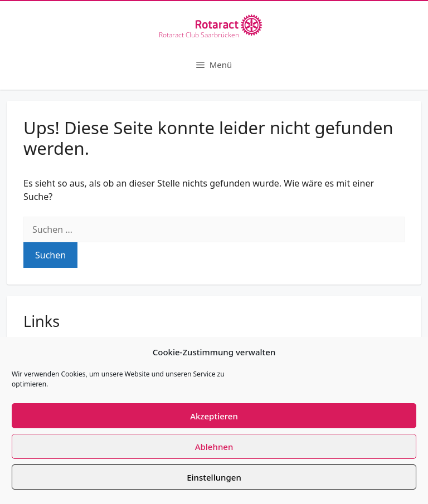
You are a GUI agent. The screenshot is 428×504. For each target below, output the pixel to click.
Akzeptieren (214, 416)
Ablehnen (214, 447)
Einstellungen (214, 477)
